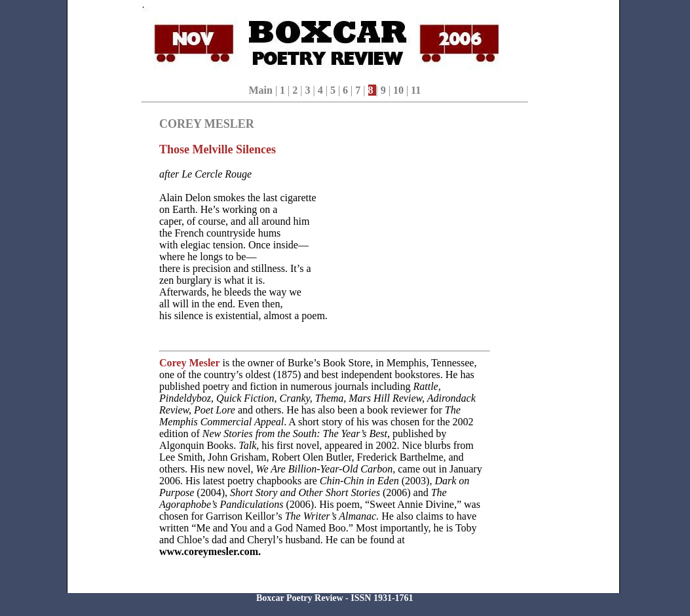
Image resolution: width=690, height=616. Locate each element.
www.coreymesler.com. (210, 551)
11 (416, 90)
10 (400, 90)
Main (260, 90)
